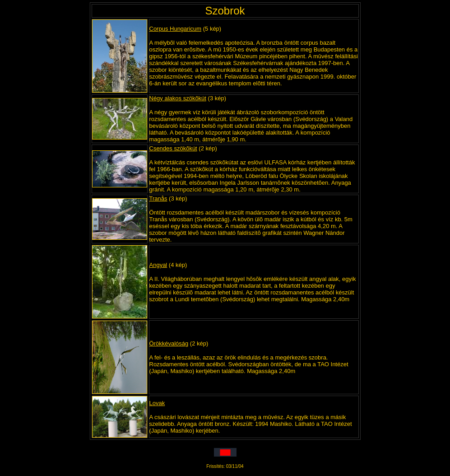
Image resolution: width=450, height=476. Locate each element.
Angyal (158, 265)
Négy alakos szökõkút (178, 98)
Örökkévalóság (169, 343)
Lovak (157, 403)
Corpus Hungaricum (176, 29)
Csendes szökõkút (173, 148)
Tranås (158, 198)
